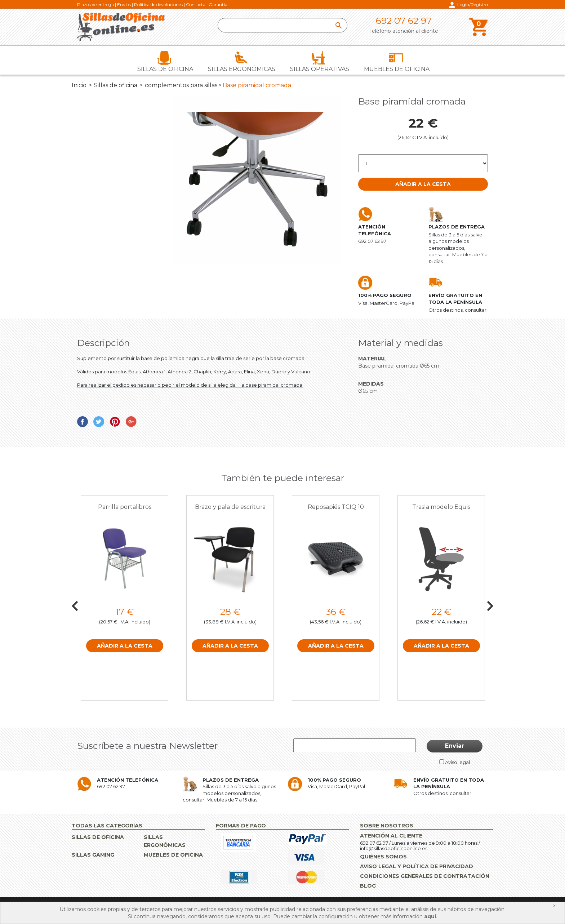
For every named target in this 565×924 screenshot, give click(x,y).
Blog (368, 886)
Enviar (455, 746)
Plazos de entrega (95, 5)
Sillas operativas (320, 69)
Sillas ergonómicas (242, 69)
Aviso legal (457, 762)
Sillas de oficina (165, 69)
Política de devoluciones (158, 5)
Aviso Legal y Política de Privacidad (417, 866)
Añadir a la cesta (423, 184)
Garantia (218, 5)
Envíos (124, 5)
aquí (430, 916)
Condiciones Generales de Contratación (425, 876)
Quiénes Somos (383, 857)
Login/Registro (473, 5)
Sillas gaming (93, 855)
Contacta (196, 5)
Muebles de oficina (397, 69)
